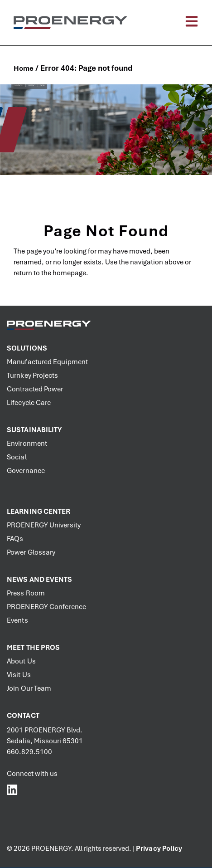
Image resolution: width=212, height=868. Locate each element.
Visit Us (19, 675)
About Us (21, 661)
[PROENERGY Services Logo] (70, 22)
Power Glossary (31, 552)
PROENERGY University (44, 525)
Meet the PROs (33, 648)
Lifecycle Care (29, 403)
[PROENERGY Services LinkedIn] (12, 789)
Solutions (27, 348)
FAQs (15, 539)
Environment (27, 444)
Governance (26, 471)
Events (17, 620)
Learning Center (39, 512)
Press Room (26, 593)
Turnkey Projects (33, 375)
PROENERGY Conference (46, 607)
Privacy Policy (159, 848)
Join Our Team (29, 688)
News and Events (40, 580)
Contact (23, 716)
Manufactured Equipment (47, 362)
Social (17, 457)
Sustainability (34, 430)
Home (24, 68)
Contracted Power (35, 389)
